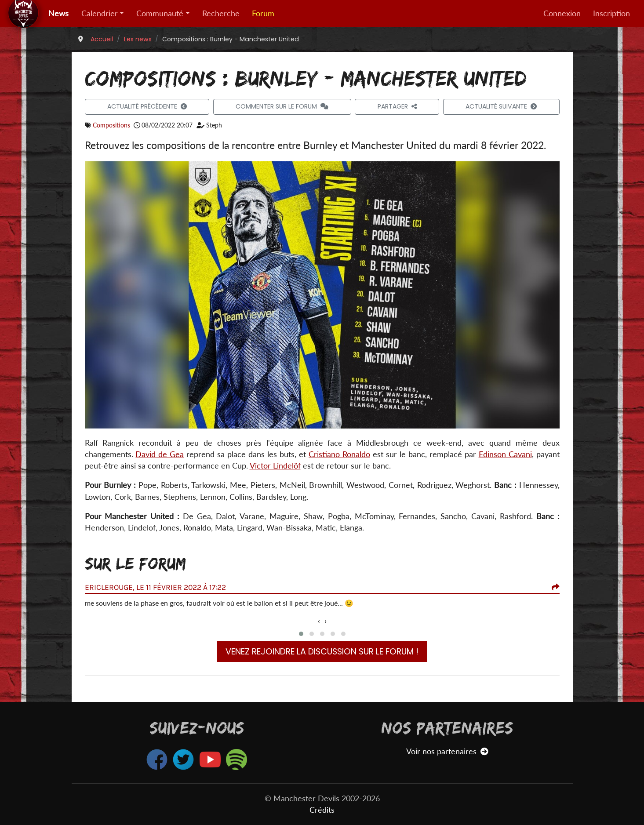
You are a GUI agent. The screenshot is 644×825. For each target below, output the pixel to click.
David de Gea (160, 454)
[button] (301, 634)
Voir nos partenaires (447, 751)
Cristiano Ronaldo (339, 454)
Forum (263, 13)
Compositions (111, 125)
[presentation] (319, 621)
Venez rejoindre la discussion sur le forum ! (322, 652)
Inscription (611, 13)
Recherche (221, 13)
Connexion (562, 13)
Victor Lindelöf (275, 466)
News (58, 13)
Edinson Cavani (505, 454)
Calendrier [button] (100, 13)
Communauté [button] (160, 13)
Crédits (322, 810)
